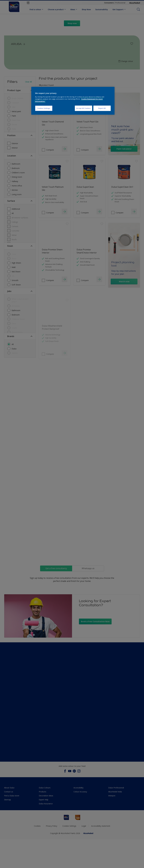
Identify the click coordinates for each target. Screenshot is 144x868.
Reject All (102, 108)
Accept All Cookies (83, 108)
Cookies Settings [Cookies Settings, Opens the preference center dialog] (44, 108)
